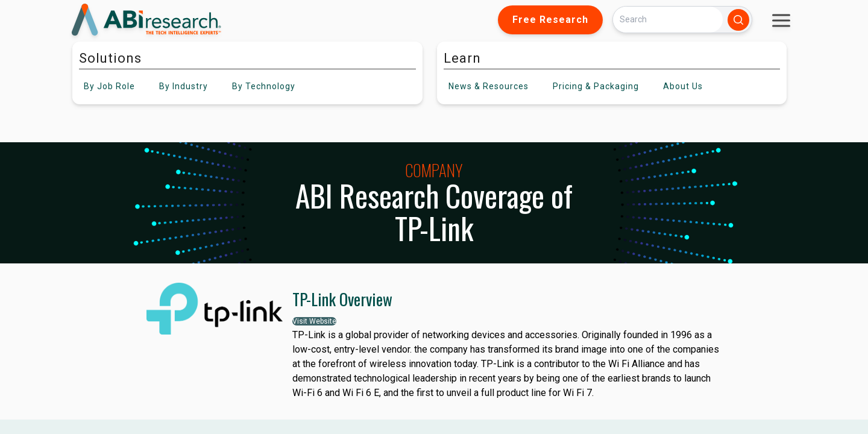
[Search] (668, 20)
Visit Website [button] (314, 321)
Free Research (550, 20)
